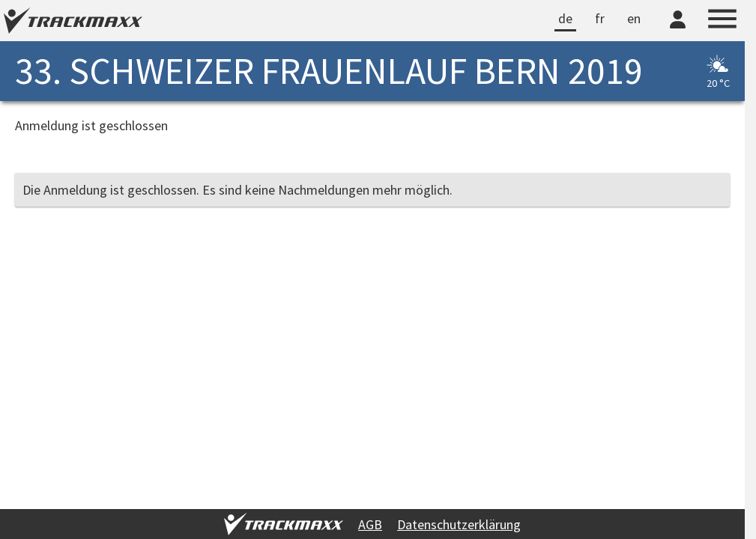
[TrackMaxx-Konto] (678, 31)
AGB (370, 524)
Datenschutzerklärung (459, 524)
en (634, 18)
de (565, 18)
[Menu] (722, 21)
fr (600, 18)
